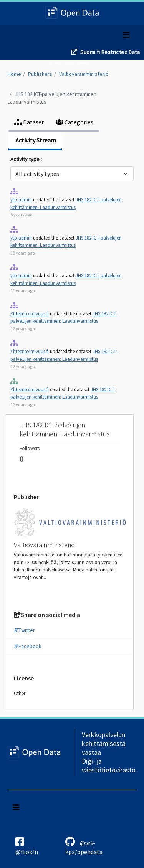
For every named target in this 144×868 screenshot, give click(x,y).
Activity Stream (35, 140)
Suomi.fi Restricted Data (110, 52)
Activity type (26, 159)
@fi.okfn (27, 846)
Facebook (28, 646)
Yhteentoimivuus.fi (30, 314)
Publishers (40, 74)
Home (14, 74)
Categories (74, 122)
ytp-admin (21, 200)
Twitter (24, 630)
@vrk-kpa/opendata (84, 846)
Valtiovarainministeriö (84, 74)
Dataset (29, 122)
